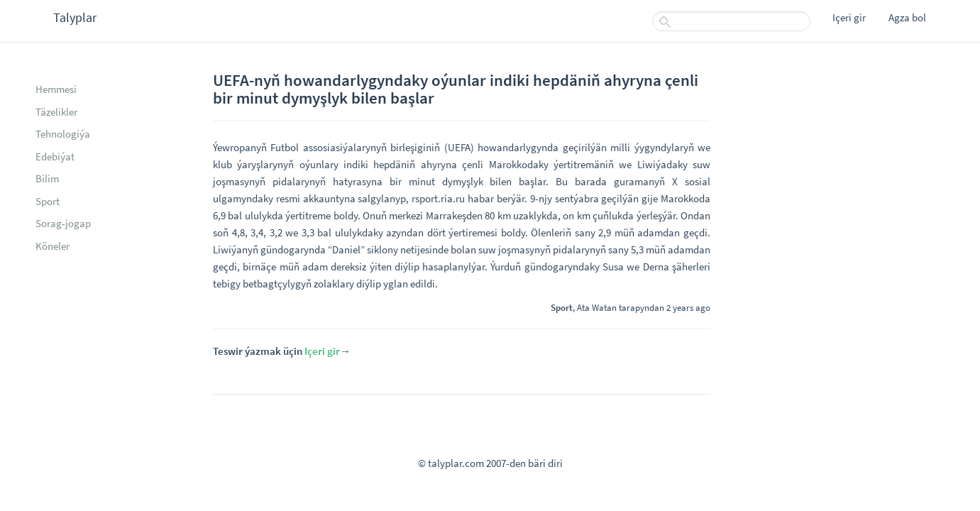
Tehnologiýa (63, 134)
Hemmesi (56, 89)
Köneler (53, 246)
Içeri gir (849, 17)
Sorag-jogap (63, 223)
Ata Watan (597, 307)
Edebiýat (55, 156)
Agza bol (907, 17)
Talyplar (75, 17)
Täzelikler (56, 112)
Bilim (47, 178)
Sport (48, 201)
